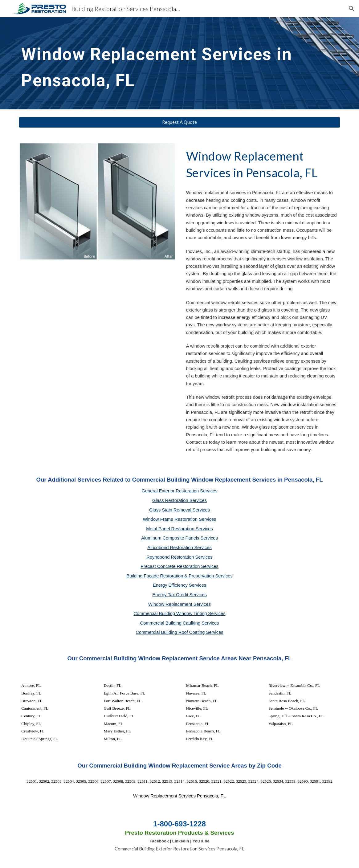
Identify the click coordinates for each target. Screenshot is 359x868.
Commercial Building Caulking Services (180, 623)
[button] (352, 9)
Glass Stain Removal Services (179, 510)
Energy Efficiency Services (179, 585)
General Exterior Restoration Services (179, 491)
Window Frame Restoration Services (180, 519)
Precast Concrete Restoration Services (179, 566)
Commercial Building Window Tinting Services (179, 613)
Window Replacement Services (179, 604)
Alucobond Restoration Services (179, 548)
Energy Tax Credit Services (179, 595)
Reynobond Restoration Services (179, 557)
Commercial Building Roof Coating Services (179, 632)
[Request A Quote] (179, 122)
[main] (166, 63)
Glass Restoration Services (179, 500)
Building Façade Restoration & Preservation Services (179, 576)
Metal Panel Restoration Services (179, 529)
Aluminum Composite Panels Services (179, 538)
